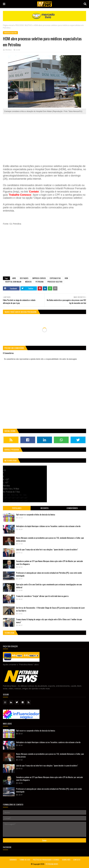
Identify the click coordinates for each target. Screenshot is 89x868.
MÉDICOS (28, 282)
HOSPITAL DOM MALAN (13, 282)
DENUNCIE (13, 860)
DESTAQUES (24, 278)
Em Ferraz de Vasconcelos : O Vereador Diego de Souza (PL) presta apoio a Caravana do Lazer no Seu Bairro (51, 609)
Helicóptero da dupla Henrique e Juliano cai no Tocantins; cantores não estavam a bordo (48, 526)
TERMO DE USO (25, 860)
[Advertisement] (44, 138)
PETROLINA (40, 282)
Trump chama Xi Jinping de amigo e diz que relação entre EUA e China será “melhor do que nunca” (49, 621)
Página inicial (8, 25)
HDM (66, 278)
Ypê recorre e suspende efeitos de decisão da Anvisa (36, 515)
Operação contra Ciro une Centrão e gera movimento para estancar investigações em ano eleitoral (49, 586)
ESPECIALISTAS (55, 278)
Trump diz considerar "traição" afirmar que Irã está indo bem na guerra (42, 596)
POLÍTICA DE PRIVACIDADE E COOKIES (46, 860)
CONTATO (77, 860)
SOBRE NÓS (66, 860)
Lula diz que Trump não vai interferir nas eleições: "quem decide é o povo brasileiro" (47, 549)
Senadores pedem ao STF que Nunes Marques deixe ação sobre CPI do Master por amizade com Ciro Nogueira (49, 563)
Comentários (72, 508)
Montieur (9, 50)
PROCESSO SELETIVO (24, 25)
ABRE (14, 278)
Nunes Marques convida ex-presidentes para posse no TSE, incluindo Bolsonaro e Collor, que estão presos (50, 539)
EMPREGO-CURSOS (39, 278)
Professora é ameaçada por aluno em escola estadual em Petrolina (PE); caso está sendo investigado (49, 574)
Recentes (44, 508)
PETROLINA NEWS (52, 864)
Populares (17, 508)
